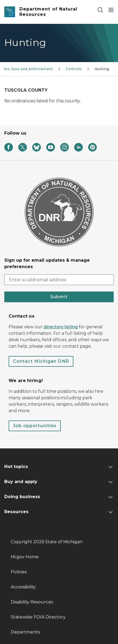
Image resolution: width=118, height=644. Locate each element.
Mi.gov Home (25, 557)
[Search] (100, 10)
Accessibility (23, 587)
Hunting (102, 69)
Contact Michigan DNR (41, 361)
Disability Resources (32, 602)
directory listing (61, 327)
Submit (59, 297)
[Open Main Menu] (111, 10)
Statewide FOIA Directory (38, 617)
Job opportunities (35, 426)
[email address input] (59, 280)
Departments (25, 632)
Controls (74, 69)
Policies (19, 572)
